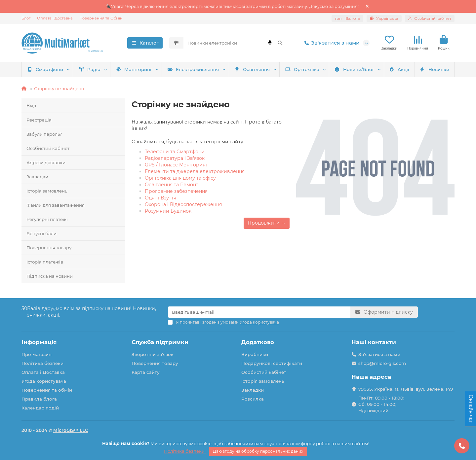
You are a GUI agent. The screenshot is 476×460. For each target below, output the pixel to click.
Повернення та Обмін (101, 18)
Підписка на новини (50, 276)
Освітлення (252, 69)
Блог (26, 18)
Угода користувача (44, 381)
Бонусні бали (41, 233)
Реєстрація (39, 120)
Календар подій (40, 408)
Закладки (37, 177)
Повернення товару (49, 248)
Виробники (255, 354)
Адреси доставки (46, 162)
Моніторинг (134, 69)
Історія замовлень (47, 191)
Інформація (39, 342)
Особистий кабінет (48, 148)
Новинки (434, 69)
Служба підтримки (160, 342)
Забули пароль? (44, 134)
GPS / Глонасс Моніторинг (176, 165)
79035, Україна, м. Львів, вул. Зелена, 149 (406, 389)
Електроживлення (193, 69)
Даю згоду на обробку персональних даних (258, 451)
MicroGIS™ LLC (71, 430)
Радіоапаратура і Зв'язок (175, 158)
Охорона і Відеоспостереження (183, 204)
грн (347, 18)
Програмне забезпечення (176, 191)
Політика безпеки (42, 363)
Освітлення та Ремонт (172, 185)
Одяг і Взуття (160, 198)
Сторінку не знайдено (59, 88)
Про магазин (37, 354)
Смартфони (45, 69)
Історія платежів (45, 262)
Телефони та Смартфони (175, 152)
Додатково (258, 342)
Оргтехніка (302, 69)
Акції (399, 69)
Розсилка (253, 399)
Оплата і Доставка (55, 18)
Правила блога (39, 399)
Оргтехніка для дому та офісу (180, 178)
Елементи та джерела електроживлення (195, 171)
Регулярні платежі (47, 219)
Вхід (31, 105)
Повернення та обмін (47, 390)
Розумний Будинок (168, 211)
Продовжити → (267, 223)
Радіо (90, 69)
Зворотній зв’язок (153, 354)
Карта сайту (146, 372)
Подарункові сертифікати (272, 363)
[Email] (259, 312)
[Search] (235, 43)
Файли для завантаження (56, 205)
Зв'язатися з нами (331, 43)
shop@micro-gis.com (382, 363)
